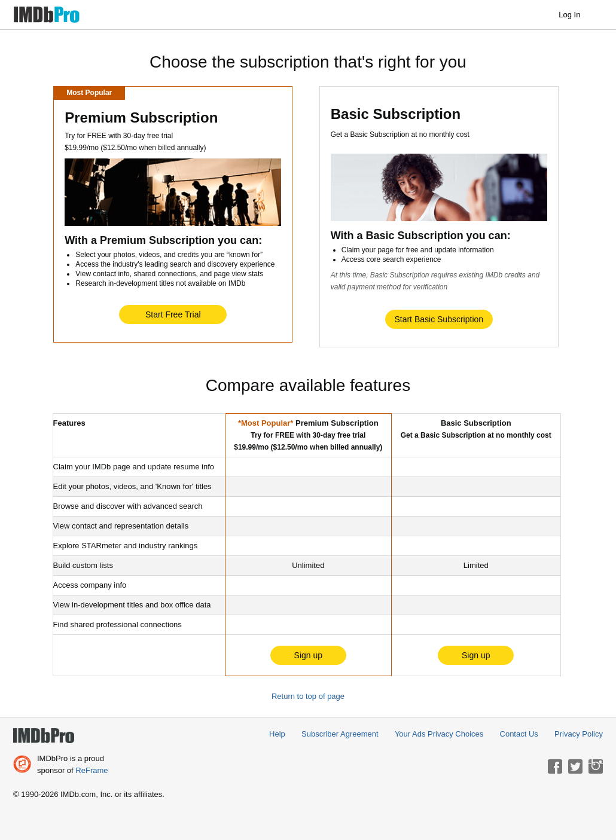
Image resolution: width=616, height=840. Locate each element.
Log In (575, 15)
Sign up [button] (308, 655)
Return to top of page (308, 696)
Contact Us (519, 734)
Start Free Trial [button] (173, 314)
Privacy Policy (579, 734)
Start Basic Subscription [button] (439, 319)
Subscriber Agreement (340, 734)
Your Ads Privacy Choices (439, 734)
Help (277, 734)
